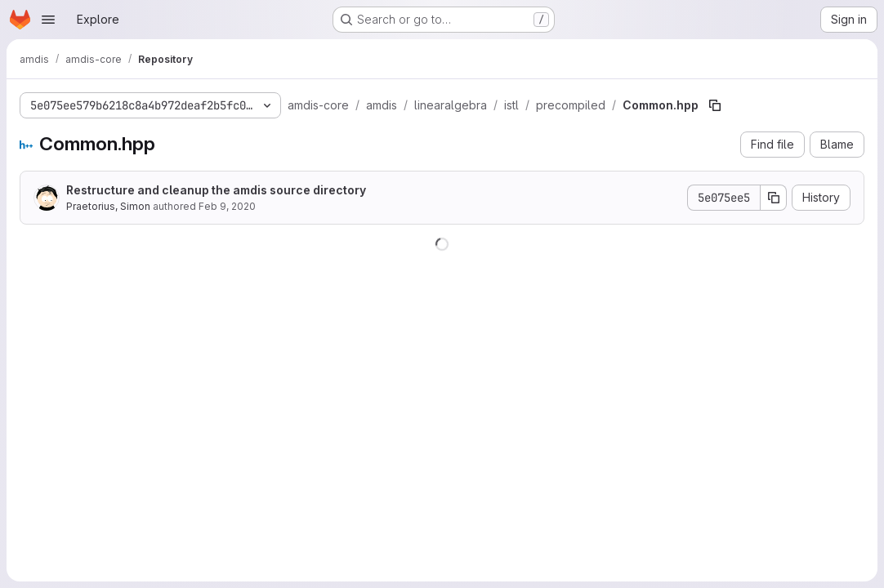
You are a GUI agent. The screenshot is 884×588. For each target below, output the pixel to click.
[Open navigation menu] (48, 20)
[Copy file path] (715, 105)
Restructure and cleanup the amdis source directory (216, 190)
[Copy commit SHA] (774, 198)
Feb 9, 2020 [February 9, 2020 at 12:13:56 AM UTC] (227, 206)
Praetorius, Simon (108, 206)
